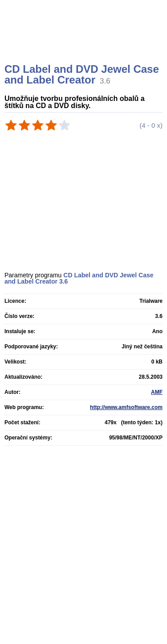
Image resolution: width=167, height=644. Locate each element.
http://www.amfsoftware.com (126, 407)
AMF (157, 392)
